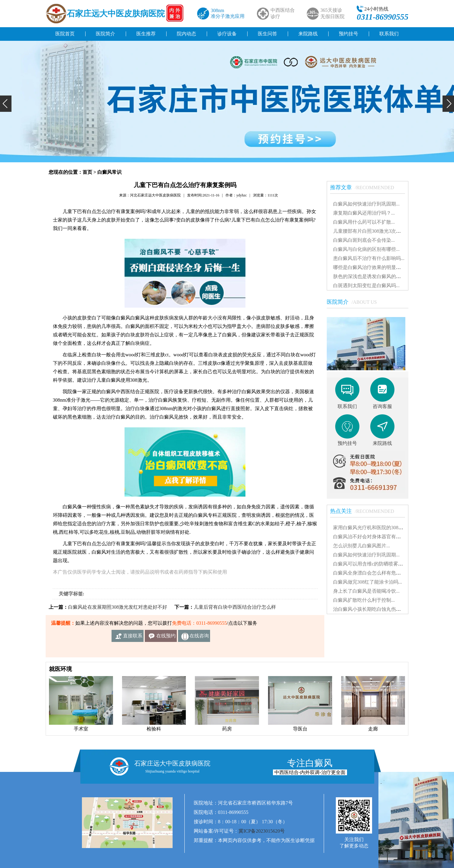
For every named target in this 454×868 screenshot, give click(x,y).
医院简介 (105, 34)
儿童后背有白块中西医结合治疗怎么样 (235, 607)
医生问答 (268, 34)
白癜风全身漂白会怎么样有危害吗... (371, 573)
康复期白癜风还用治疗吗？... (364, 213)
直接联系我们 (133, 638)
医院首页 (65, 34)
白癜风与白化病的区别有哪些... (366, 249)
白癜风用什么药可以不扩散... (364, 222)
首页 (87, 172)
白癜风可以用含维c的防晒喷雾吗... (370, 564)
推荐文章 (365, 187)
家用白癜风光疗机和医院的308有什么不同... (380, 528)
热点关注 (365, 511)
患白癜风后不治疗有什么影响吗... (369, 258)
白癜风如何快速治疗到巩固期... (366, 204)
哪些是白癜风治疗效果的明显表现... (371, 267)
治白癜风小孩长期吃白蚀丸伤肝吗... (371, 609)
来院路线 (308, 34)
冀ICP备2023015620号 (262, 831)
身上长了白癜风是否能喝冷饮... (366, 591)
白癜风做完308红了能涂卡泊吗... (368, 582)
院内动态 (186, 34)
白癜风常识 (109, 172)
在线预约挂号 (166, 638)
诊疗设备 (227, 34)
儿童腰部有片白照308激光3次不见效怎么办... (381, 231)
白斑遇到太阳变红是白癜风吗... (366, 285)
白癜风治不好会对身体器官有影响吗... (374, 537)
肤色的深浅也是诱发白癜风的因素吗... (374, 276)
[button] (6, 104)
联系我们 (389, 34)
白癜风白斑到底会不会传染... (364, 240)
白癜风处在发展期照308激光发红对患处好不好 (118, 607)
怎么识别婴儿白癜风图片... (362, 546)
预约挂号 (349, 34)
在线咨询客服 (199, 638)
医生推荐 (146, 34)
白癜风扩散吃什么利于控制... (364, 600)
